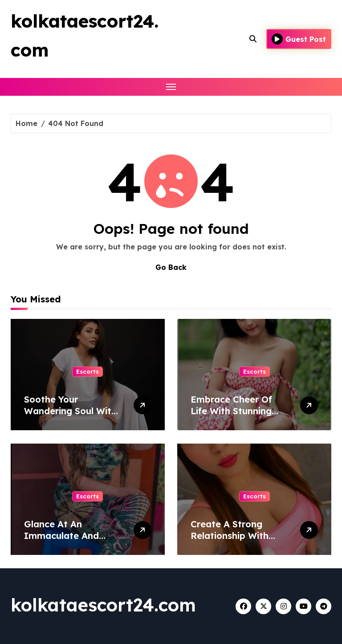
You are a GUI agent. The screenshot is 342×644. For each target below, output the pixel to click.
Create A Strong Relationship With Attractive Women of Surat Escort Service (238, 541)
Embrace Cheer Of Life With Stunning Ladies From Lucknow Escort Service (239, 417)
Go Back (171, 267)
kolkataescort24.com (103, 605)
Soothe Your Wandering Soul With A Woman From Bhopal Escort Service (73, 417)
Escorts (88, 371)
